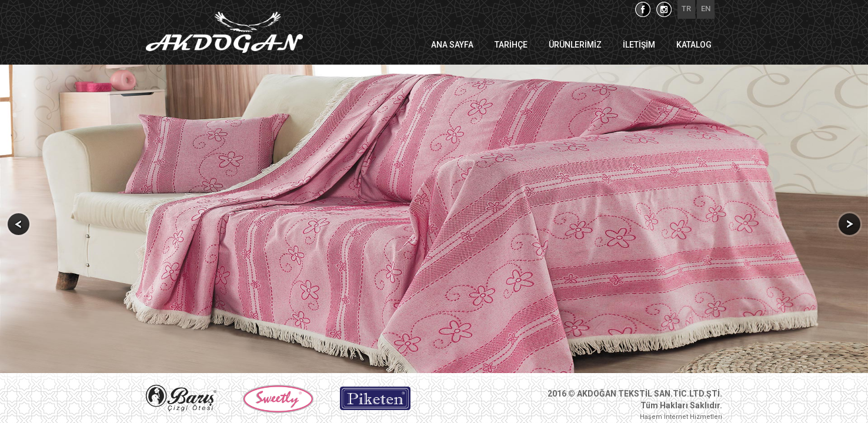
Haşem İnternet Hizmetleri (681, 417)
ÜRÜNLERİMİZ (575, 45)
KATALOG (694, 45)
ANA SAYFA (452, 45)
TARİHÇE (511, 45)
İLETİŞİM (639, 45)
